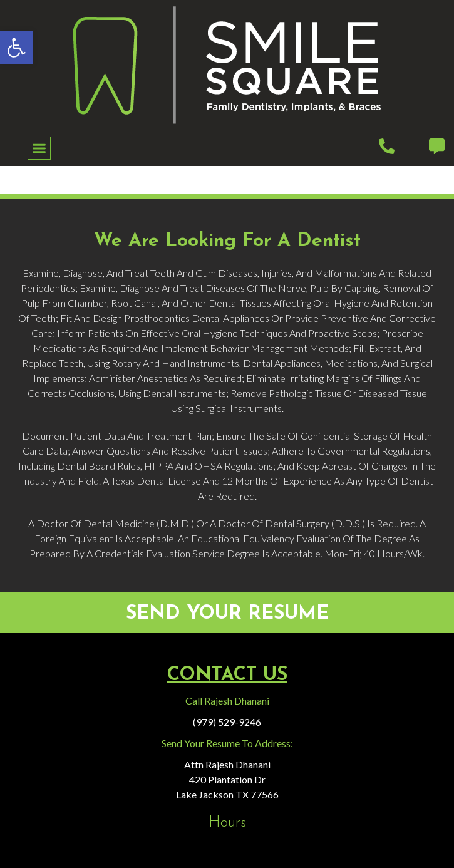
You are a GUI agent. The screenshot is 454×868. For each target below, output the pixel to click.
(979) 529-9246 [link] (227, 722)
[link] (16, 48)
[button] (39, 148)
